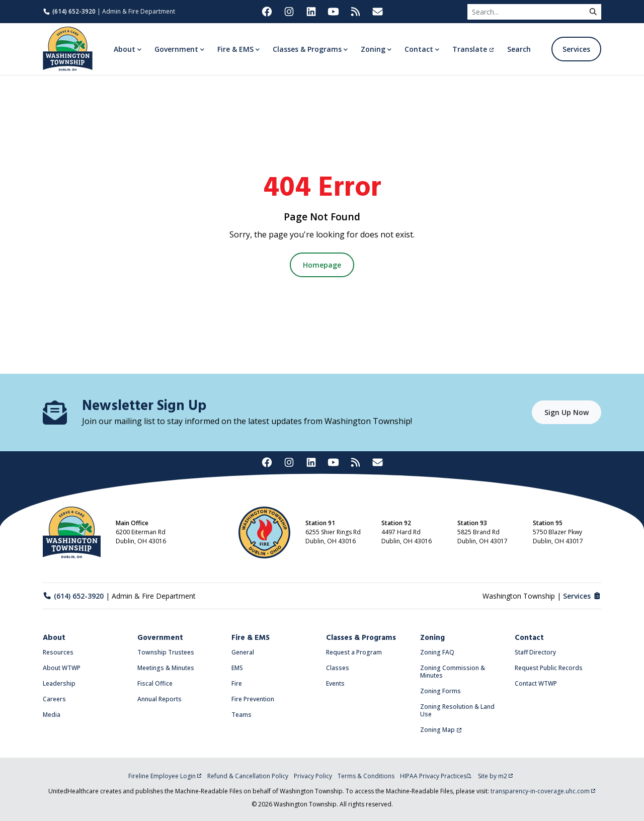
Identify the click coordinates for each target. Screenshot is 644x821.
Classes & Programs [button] (307, 49)
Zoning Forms (440, 691)
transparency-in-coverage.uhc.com (543, 791)
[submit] (593, 12)
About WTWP (62, 668)
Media (52, 715)
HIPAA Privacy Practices (436, 776)
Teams (242, 715)
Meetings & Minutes (166, 668)
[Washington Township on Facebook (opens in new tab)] (267, 12)
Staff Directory (535, 652)
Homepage (322, 265)
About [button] (125, 49)
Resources (58, 652)
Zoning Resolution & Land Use (457, 710)
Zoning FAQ (437, 652)
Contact (529, 638)
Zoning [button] (373, 49)
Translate (473, 49)
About (54, 638)
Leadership (59, 683)
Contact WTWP (536, 683)
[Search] (526, 12)
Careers (54, 699)
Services (576, 49)
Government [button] (176, 49)
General (243, 652)
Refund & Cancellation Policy (248, 776)
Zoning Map (441, 730)
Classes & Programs (361, 638)
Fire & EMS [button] (235, 49)
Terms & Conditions (366, 776)
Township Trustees (166, 652)
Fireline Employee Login (165, 776)
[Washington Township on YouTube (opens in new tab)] (333, 12)
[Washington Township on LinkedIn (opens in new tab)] (311, 12)
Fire (237, 683)
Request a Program (354, 652)
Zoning (432, 638)
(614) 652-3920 (69, 11)
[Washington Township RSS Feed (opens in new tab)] (355, 12)
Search (519, 49)
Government (160, 638)
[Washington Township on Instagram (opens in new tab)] (289, 12)
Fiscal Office (155, 683)
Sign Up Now (567, 412)
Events (335, 683)
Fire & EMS (251, 638)
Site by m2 (496, 776)
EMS (237, 668)
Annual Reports (159, 699)
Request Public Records (549, 668)
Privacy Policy (313, 776)
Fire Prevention (253, 699)
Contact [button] (419, 49)
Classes (338, 668)
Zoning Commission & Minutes (453, 672)
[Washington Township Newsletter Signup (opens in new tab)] (377, 12)
